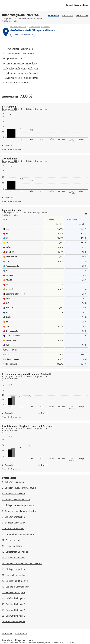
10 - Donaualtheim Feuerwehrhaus (18, 534)
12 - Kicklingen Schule (12, 546)
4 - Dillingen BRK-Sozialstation (16, 500)
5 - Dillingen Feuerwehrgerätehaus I (19, 505)
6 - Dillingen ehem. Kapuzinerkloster (19, 511)
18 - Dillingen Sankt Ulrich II (15, 581)
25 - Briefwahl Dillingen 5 (14, 616)
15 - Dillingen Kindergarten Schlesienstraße (22, 564)
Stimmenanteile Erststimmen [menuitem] (19, 49)
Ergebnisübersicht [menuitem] (14, 59)
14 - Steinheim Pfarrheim (14, 558)
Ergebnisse (53, 16)
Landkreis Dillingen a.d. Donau (77, 5)
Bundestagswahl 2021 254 (20, 15)
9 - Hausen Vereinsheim (13, 529)
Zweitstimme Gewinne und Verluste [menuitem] (22, 68)
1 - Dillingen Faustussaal (13, 482)
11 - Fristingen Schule (12, 540)
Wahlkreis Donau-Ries (18, 27)
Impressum (67, 16)
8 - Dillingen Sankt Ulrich (14, 523)
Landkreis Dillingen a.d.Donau (39, 27)
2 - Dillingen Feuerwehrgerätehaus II (19, 488)
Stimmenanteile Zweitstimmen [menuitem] (20, 54)
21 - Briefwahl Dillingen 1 (13, 593)
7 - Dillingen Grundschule (14, 517)
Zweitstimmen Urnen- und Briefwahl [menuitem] (22, 78)
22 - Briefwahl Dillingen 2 (14, 598)
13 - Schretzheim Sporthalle (15, 552)
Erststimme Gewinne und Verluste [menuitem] (21, 63)
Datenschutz (82, 16)
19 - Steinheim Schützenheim (16, 587)
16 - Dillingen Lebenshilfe (14, 569)
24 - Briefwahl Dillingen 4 (14, 610)
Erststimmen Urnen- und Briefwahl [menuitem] (22, 73)
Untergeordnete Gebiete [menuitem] (17, 83)
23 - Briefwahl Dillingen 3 (14, 604)
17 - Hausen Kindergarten (14, 575)
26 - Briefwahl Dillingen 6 (14, 622)
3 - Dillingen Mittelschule (14, 494)
